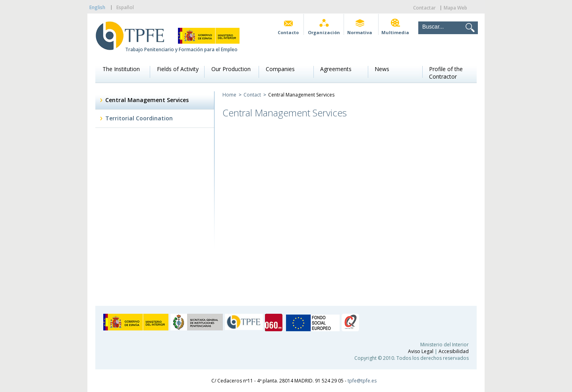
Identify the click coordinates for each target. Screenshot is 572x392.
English (97, 7)
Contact (252, 95)
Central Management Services (147, 100)
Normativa (360, 32)
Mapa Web (455, 8)
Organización (324, 32)
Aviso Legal (421, 351)
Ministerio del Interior (444, 345)
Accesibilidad (454, 351)
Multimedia (395, 32)
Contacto (288, 32)
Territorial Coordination (139, 118)
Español (125, 7)
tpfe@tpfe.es (362, 381)
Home (229, 95)
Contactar (424, 8)
